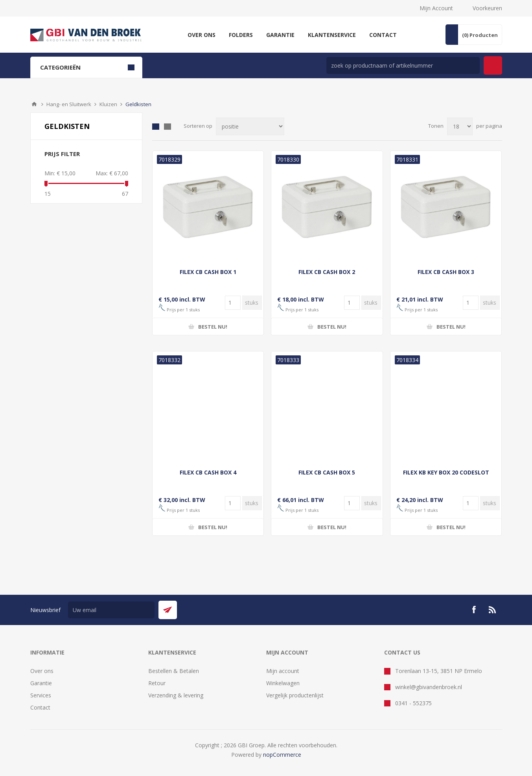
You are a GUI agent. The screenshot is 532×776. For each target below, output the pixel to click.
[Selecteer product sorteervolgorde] (250, 126)
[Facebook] (474, 610)
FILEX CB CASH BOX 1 (208, 272)
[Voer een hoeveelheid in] (233, 303)
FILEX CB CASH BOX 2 (327, 272)
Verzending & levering (176, 695)
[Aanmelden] (111, 610)
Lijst (168, 127)
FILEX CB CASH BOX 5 (327, 472)
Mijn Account (436, 8)
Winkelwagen (283, 683)
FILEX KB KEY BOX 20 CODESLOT (446, 472)
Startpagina (34, 104)
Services (41, 695)
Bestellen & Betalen (174, 671)
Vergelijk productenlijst (295, 695)
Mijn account (283, 671)
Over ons (42, 671)
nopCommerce (282, 755)
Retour (157, 683)
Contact (40, 707)
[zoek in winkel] (403, 65)
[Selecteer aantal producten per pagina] (460, 126)
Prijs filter (62, 154)
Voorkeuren (487, 8)
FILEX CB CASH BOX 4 (208, 472)
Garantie (41, 683)
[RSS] (493, 610)
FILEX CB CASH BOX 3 (446, 272)
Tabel (156, 127)
